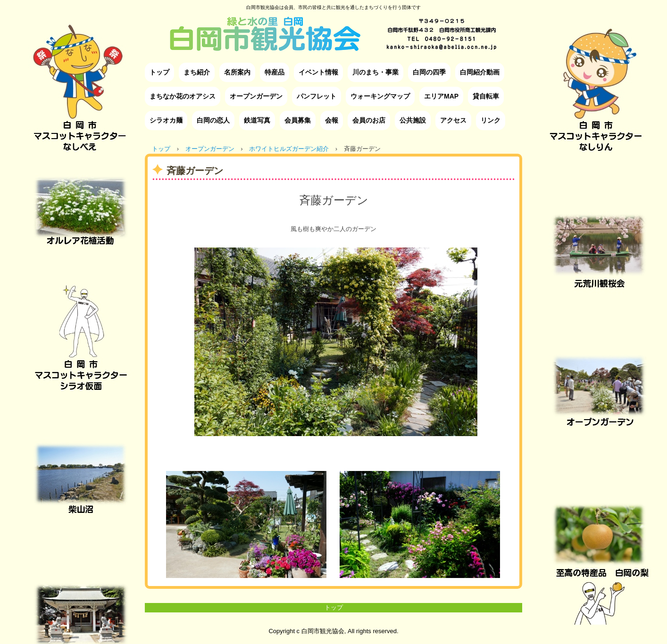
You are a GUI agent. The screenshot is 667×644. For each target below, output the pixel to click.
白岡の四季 (429, 72)
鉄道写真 (257, 120)
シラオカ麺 (166, 120)
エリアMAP (441, 96)
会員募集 (298, 120)
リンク (491, 120)
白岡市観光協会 (333, 27)
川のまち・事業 (375, 72)
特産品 (275, 72)
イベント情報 (318, 72)
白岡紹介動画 (480, 72)
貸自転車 (486, 96)
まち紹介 (197, 72)
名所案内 (237, 72)
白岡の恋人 (213, 120)
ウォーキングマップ (380, 96)
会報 (332, 120)
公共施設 (413, 120)
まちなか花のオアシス (183, 96)
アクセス (453, 120)
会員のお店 (369, 120)
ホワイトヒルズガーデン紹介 (289, 149)
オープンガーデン (256, 96)
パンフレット (317, 96)
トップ (159, 72)
